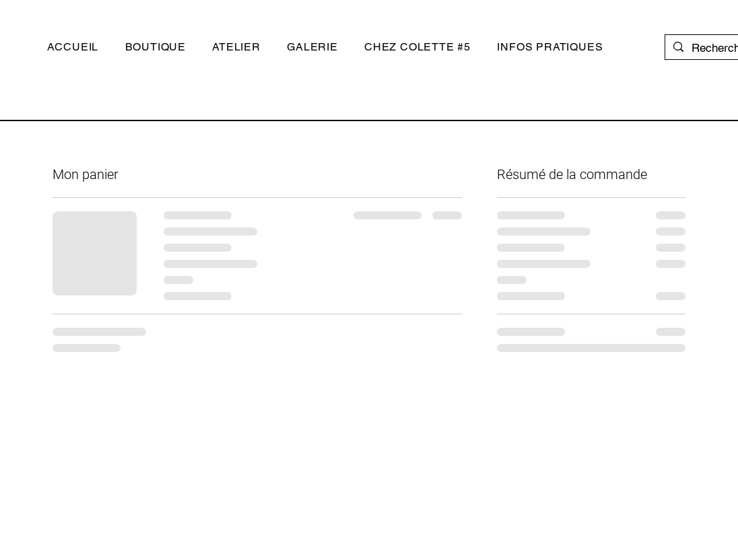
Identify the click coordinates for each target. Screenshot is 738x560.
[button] (156, 47)
